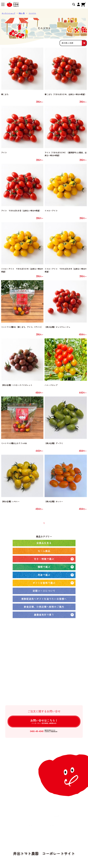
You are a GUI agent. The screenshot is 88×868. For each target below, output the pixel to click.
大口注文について (30, 672)
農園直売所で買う (44, 615)
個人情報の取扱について (32, 696)
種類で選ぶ (44, 567)
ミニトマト (32, 13)
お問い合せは (44, 721)
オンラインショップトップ (33, 649)
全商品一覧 (27, 654)
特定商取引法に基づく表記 (33, 691)
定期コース (27, 658)
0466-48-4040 (37, 731)
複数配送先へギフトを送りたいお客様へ (44, 599)
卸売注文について (30, 677)
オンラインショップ (8, 13)
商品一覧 (22, 13)
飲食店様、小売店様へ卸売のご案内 (44, 607)
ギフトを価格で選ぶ (44, 583)
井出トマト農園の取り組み (33, 668)
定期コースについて (44, 591)
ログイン (26, 700)
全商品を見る (44, 543)
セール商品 (44, 551)
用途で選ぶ (44, 575)
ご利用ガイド (28, 682)
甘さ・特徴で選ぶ (44, 559)
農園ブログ (27, 663)
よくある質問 (28, 686)
